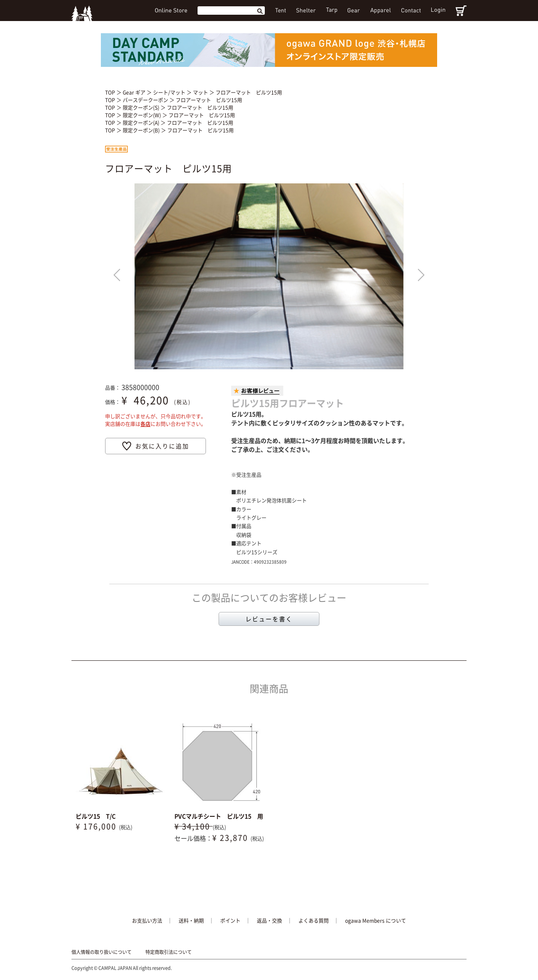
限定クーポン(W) (142, 115)
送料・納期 (191, 921)
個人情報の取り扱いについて (102, 952)
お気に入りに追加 (162, 446)
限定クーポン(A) (142, 123)
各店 (145, 424)
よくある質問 (314, 921)
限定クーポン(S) (142, 108)
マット (201, 93)
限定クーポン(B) (142, 130)
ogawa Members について (376, 921)
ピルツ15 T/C (96, 816)
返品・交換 (269, 921)
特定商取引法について (169, 952)
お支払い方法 (147, 921)
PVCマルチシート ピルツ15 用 (219, 816)
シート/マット (170, 93)
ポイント (230, 921)
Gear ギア (135, 93)
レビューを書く (269, 619)
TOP (110, 93)
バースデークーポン (146, 100)
